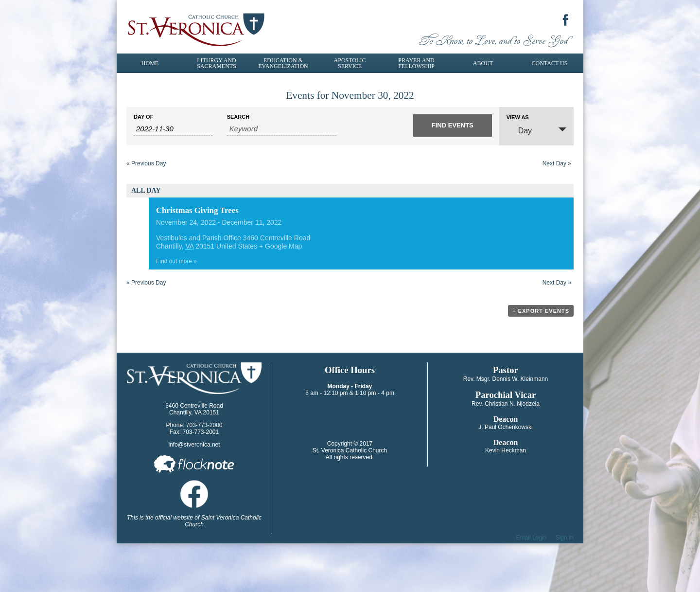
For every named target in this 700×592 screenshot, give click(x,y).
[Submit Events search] (453, 126)
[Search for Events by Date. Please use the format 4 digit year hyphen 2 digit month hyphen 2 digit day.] (173, 129)
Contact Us (550, 63)
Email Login (532, 538)
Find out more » (176, 261)
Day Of (143, 117)
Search (238, 117)
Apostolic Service (350, 63)
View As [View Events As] (518, 117)
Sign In (565, 538)
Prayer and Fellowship (416, 63)
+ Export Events (541, 311)
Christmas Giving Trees (197, 210)
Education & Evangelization (283, 63)
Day (519, 130)
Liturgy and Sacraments (217, 63)
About (483, 63)
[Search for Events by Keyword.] (282, 129)
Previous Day (146, 163)
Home (150, 63)
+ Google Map (280, 246)
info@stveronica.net (194, 445)
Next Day (557, 163)
